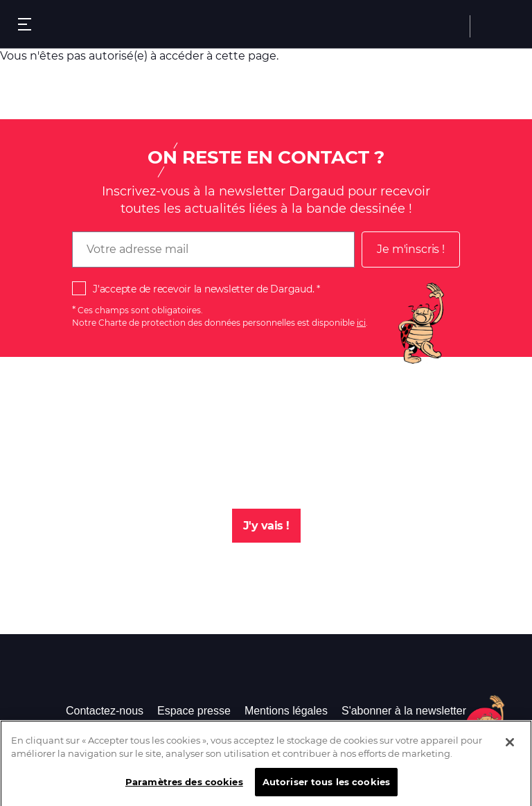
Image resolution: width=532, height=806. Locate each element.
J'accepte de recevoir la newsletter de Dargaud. (203, 289)
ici (361, 323)
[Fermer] (510, 746)
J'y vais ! (266, 526)
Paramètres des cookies (184, 786)
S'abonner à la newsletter (404, 711)
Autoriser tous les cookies (326, 786)
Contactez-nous (105, 711)
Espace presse (194, 711)
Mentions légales (286, 711)
